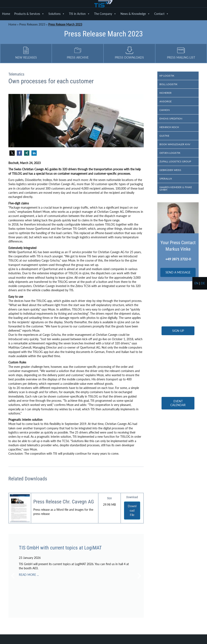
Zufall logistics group (175, 161)
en (196, 283)
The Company (105, 14)
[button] (12, 153)
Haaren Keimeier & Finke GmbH (176, 188)
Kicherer (166, 93)
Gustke (164, 136)
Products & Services (29, 14)
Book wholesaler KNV (175, 144)
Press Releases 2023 (32, 24)
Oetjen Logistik (170, 153)
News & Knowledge (135, 14)
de (203, 283)
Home (6, 14)
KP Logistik (167, 76)
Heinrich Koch (169, 127)
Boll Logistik (168, 84)
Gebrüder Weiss (170, 170)
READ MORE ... (29, 575)
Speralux (166, 179)
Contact (161, 14)
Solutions (57, 14)
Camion (165, 110)
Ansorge (166, 101)
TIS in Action (79, 14)
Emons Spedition (171, 119)
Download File (132, 510)
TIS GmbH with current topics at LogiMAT (60, 548)
